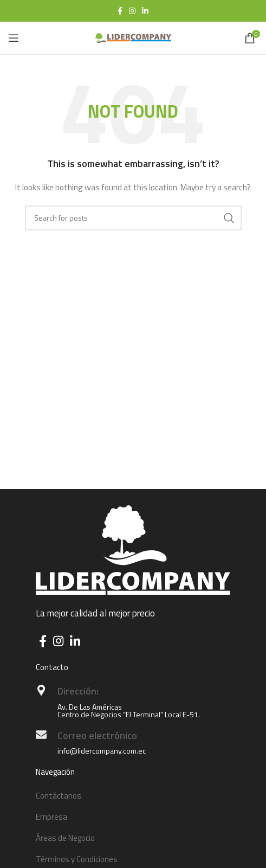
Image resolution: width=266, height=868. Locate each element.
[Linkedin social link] (145, 11)
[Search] (133, 218)
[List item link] (133, 796)
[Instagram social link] (132, 11)
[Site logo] (133, 37)
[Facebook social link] (120, 11)
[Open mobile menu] (14, 38)
